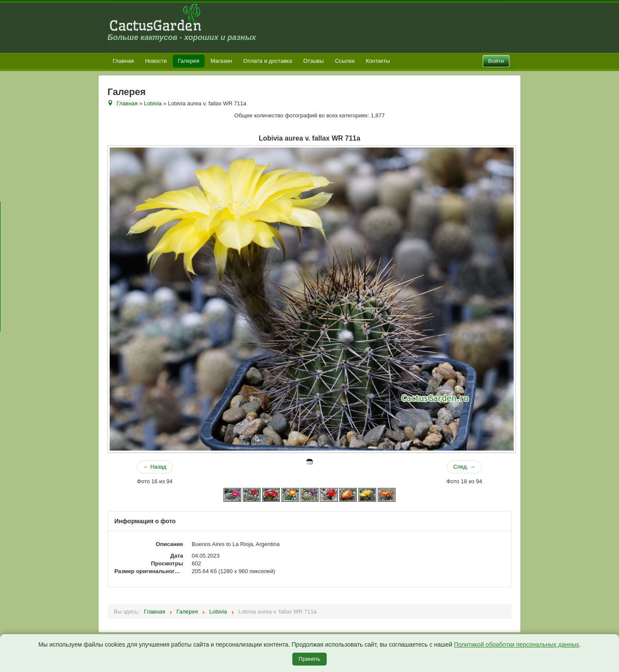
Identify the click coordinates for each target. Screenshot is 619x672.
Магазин (221, 61)
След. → (464, 467)
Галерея (189, 61)
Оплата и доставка (268, 61)
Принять (310, 659)
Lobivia (153, 103)
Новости (156, 61)
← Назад (155, 467)
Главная (123, 61)
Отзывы (314, 61)
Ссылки (345, 61)
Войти (496, 61)
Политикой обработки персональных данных (516, 644)
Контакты (378, 61)
